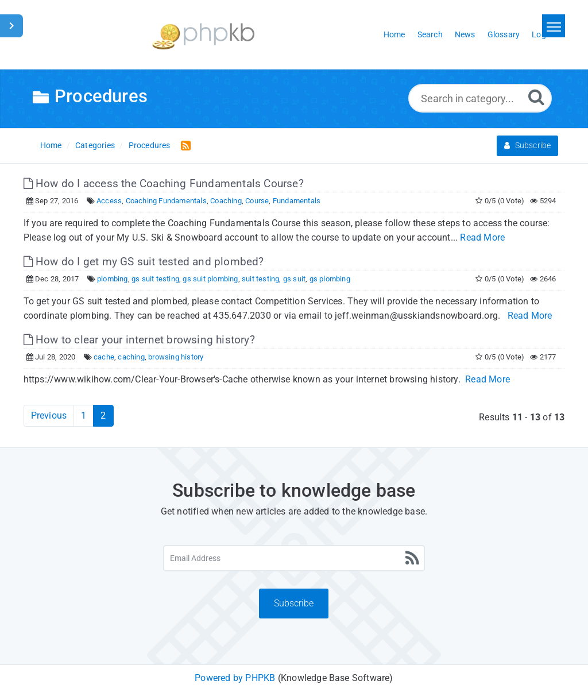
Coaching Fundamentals (166, 201)
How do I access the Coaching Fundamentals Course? (164, 183)
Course (257, 201)
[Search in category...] (480, 98)
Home (51, 145)
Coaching (226, 201)
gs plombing (330, 279)
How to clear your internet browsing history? (139, 340)
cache (104, 357)
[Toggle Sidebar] (11, 26)
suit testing (260, 279)
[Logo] (203, 35)
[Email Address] (294, 558)
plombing (113, 279)
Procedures (150, 145)
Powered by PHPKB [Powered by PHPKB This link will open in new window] (235, 678)
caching (131, 357)
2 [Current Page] (103, 415)
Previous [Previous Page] (49, 415)
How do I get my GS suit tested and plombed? (144, 262)
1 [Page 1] (84, 415)
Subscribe (527, 145)
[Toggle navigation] (554, 26)
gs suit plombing (210, 279)
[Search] (536, 97)
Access (109, 201)
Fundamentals (297, 201)
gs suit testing (155, 279)
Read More (482, 237)
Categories (95, 145)
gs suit (294, 279)
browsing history (176, 357)
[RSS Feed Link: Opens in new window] (183, 145)
